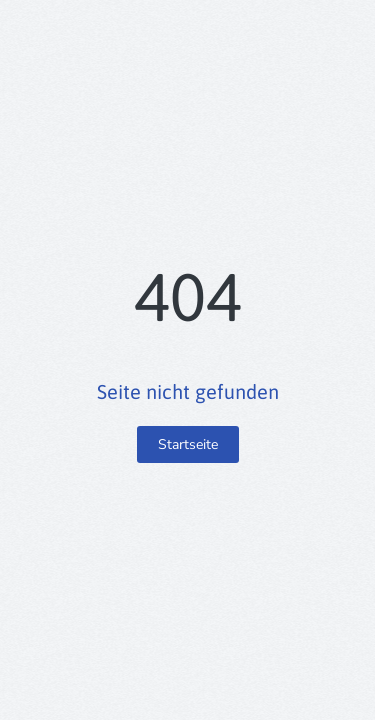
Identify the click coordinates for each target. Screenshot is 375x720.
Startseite (188, 444)
